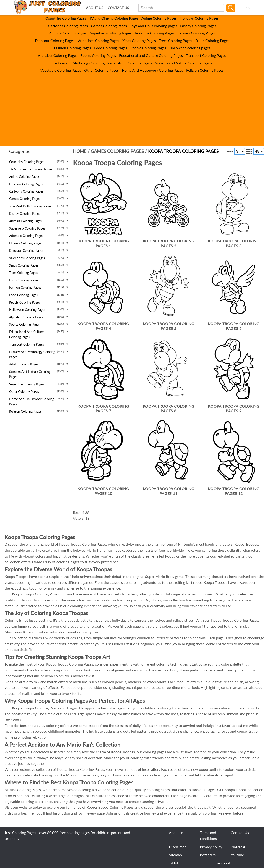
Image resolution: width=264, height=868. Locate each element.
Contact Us (240, 833)
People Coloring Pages (148, 48)
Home (80, 151)
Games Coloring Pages (109, 26)
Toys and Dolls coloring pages (154, 26)
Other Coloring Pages (101, 70)
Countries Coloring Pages (66, 18)
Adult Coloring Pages (135, 63)
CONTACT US (118, 8)
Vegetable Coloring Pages (61, 70)
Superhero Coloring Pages (111, 33)
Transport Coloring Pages (206, 55)
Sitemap (175, 855)
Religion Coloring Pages (205, 70)
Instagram (208, 855)
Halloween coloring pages (190, 48)
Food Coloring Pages (111, 48)
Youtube (237, 855)
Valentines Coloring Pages (98, 41)
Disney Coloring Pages (198, 26)
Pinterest (238, 847)
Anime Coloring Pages (159, 18)
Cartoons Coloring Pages (68, 26)
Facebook (223, 863)
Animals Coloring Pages (68, 33)
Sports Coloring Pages (98, 55)
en (248, 8)
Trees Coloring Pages (176, 41)
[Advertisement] (132, 108)
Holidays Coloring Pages (199, 18)
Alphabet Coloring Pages (58, 55)
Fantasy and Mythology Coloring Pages (84, 63)
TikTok (174, 863)
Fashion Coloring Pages (72, 48)
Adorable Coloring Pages (154, 33)
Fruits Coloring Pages (212, 41)
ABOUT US (95, 8)
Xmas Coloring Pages (139, 41)
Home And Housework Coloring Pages (152, 70)
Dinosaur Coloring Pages (55, 41)
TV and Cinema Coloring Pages (114, 18)
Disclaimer (177, 847)
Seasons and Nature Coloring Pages (183, 63)
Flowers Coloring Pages (196, 33)
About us (176, 833)
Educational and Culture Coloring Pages (151, 55)
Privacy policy (211, 847)
